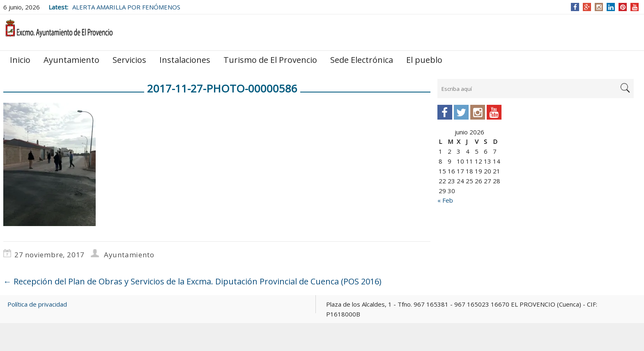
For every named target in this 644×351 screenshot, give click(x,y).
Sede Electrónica (362, 60)
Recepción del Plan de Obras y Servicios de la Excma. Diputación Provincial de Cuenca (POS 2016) (192, 281)
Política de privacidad (37, 304)
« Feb (445, 200)
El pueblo (424, 60)
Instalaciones (185, 60)
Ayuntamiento (71, 60)
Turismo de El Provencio (270, 60)
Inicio (20, 60)
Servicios (129, 60)
